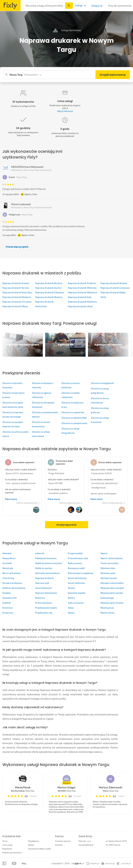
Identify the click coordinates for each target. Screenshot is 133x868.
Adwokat (7, 553)
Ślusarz (71, 588)
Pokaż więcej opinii (17, 247)
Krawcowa (8, 613)
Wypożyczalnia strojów (112, 603)
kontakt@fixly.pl (86, 845)
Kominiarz (8, 608)
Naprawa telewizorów (46, 593)
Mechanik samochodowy (47, 573)
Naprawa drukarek (44, 578)
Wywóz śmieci (108, 613)
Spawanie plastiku (77, 593)
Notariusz (40, 598)
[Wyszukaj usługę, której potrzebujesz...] (44, 6)
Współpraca (34, 841)
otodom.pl (94, 863)
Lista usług (7, 845)
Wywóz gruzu (107, 608)
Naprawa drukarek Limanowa (115, 288)
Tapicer (104, 553)
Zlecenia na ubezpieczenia (74, 423)
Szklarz (71, 613)
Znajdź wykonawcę (113, 75)
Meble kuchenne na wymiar (49, 563)
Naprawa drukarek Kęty (80, 297)
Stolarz (71, 598)
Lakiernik (40, 553)
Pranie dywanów (43, 603)
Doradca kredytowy (12, 583)
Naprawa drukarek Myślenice (82, 302)
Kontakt (59, 845)
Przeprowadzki (75, 553)
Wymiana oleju (108, 568)
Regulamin (7, 849)
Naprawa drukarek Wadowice (83, 292)
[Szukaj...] (69, 6)
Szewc (71, 608)
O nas (5, 841)
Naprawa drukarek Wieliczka (82, 288)
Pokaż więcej (11, 499)
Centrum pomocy (63, 841)
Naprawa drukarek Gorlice (48, 288)
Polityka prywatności (12, 853)
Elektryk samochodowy (14, 588)
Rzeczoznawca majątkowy (81, 573)
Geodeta (7, 593)
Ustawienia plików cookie (40, 849)
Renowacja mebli (76, 568)
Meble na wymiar (44, 568)
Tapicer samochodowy (111, 558)
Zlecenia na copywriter (73, 412)
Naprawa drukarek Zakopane (49, 292)
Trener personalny (109, 563)
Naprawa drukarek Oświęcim (17, 297)
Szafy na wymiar (76, 603)
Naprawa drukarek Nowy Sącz (17, 292)
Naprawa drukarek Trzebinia (82, 283)
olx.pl (80, 863)
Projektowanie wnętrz (46, 608)
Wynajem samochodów (112, 583)
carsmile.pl (124, 863)
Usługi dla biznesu (67, 30)
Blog (24, 863)
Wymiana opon (108, 573)
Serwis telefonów (76, 583)
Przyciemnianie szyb (78, 558)
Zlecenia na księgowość (102, 383)
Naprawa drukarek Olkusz (15, 306)
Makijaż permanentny (46, 558)
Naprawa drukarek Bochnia (49, 283)
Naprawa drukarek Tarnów (16, 288)
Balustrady (8, 568)
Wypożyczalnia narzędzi (112, 588)
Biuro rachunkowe (12, 573)
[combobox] (44, 6)
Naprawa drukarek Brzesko (114, 283)
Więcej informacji (65, 111)
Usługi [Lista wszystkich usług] (79, 5)
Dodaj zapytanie (67, 525)
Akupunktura (9, 558)
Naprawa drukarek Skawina (49, 297)
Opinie (31, 845)
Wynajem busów (109, 578)
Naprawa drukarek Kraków (16, 283)
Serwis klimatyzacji (77, 578)
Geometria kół (9, 598)
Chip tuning (8, 578)
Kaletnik (7, 603)
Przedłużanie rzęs (44, 613)
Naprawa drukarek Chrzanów (17, 302)
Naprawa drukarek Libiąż (80, 306)
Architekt (7, 563)
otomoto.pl (110, 863)
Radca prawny (75, 563)
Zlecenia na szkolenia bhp (74, 418)
